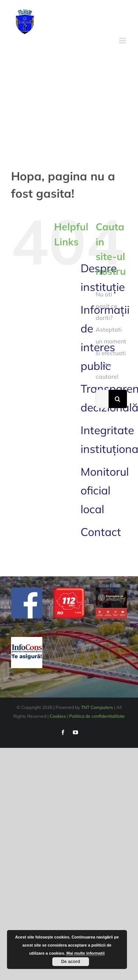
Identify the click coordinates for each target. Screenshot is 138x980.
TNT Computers (97, 707)
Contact (101, 532)
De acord (70, 962)
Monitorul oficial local (105, 490)
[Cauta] (118, 399)
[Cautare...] (102, 399)
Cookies (58, 716)
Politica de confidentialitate (97, 716)
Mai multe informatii (85, 953)
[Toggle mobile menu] (123, 41)
